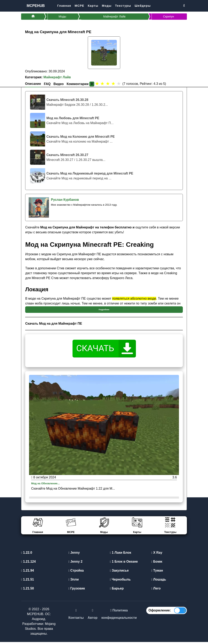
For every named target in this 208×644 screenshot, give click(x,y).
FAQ (47, 85)
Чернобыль (120, 581)
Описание (33, 85)
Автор (92, 620)
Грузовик (77, 590)
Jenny (74, 555)
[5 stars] (119, 85)
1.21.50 (28, 590)
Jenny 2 (75, 564)
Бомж (157, 564)
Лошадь (159, 581)
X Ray (157, 555)
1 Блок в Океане (124, 564)
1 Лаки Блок (121, 555)
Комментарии (80, 85)
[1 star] (97, 85)
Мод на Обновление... (49, 485)
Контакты (76, 620)
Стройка (76, 573)
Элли (74, 581)
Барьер (117, 590)
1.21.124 (28, 564)
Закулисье (119, 573)
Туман (157, 573)
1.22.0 (27, 555)
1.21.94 (28, 573)
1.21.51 (28, 581)
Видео (58, 85)
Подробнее (104, 311)
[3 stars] (108, 85)
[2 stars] (102, 85)
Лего (156, 590)
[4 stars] (113, 85)
